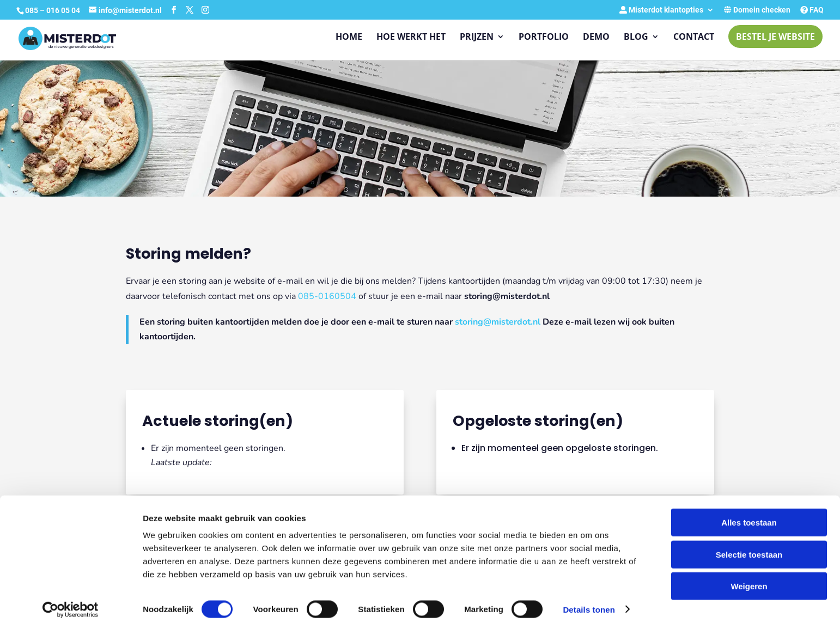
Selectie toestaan (749, 545)
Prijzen (477, 38)
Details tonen (589, 600)
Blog (636, 38)
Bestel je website (775, 36)
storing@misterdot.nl (498, 322)
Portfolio (544, 38)
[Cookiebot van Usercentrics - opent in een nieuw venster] (71, 601)
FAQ (812, 10)
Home (349, 38)
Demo (596, 38)
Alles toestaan (749, 513)
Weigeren (749, 577)
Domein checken (757, 10)
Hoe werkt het (411, 38)
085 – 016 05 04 (53, 10)
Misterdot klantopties (661, 10)
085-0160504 (327, 296)
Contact (694, 38)
